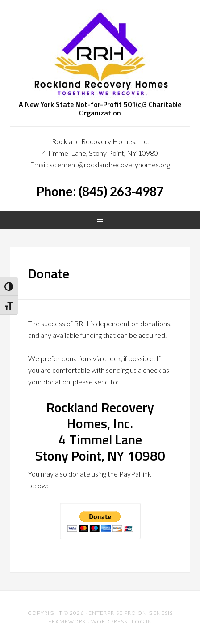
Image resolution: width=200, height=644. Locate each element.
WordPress (109, 621)
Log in (142, 621)
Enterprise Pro (112, 613)
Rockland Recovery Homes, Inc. (100, 54)
